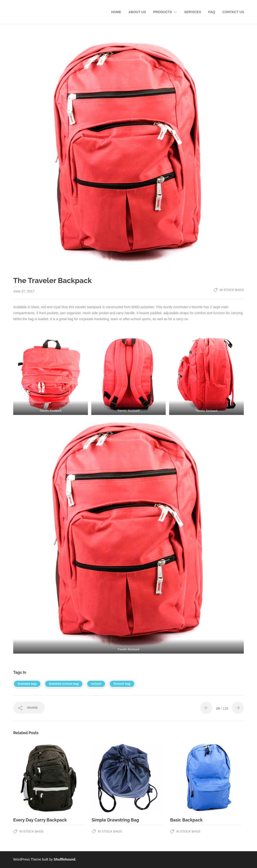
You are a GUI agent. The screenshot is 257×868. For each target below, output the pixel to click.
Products (163, 12)
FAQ (212, 12)
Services (193, 12)
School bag (122, 684)
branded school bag (64, 684)
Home (116, 12)
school (96, 684)
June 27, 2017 (24, 291)
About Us (137, 12)
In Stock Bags (232, 290)
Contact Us (233, 12)
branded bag (27, 684)
